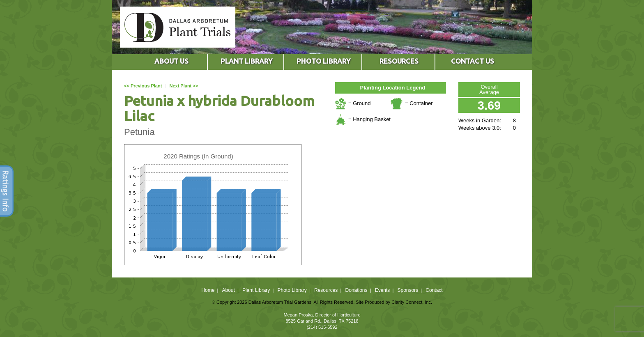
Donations (356, 290)
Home (208, 290)
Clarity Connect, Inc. (412, 302)
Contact (434, 290)
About (228, 290)
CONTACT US (473, 61)
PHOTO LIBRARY (323, 61)
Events (383, 290)
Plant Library (256, 290)
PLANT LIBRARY (246, 61)
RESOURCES (399, 61)
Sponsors (408, 290)
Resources (326, 290)
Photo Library (292, 290)
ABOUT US (171, 61)
